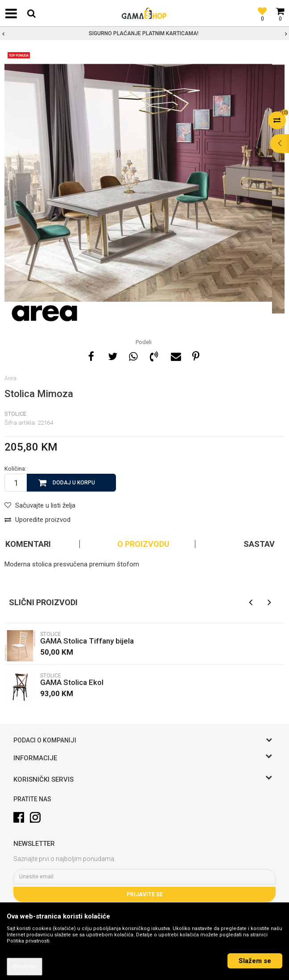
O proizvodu (143, 544)
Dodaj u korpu (74, 483)
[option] (144, 33)
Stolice (15, 414)
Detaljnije (25, 967)
